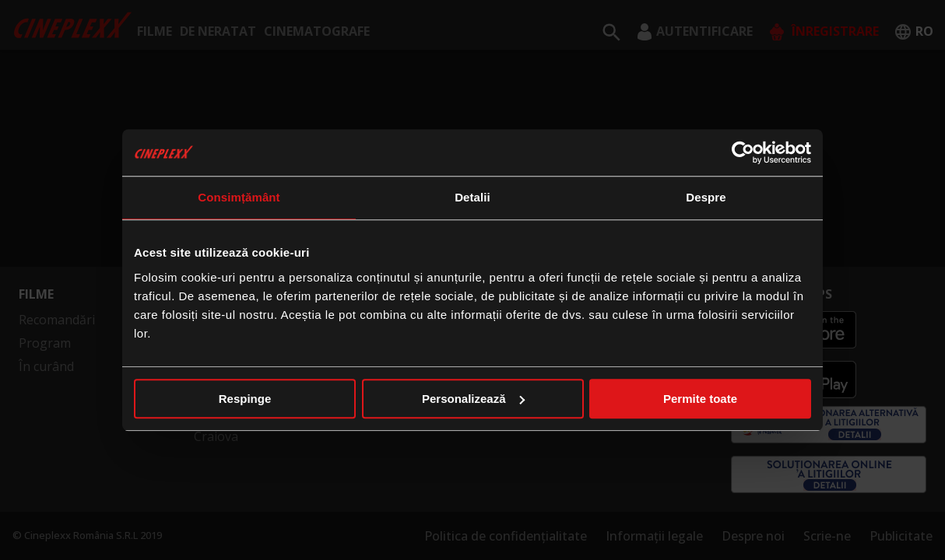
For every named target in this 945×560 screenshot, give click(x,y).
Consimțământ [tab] (239, 197)
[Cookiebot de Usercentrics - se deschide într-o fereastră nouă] (743, 152)
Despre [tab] (706, 197)
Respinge (245, 399)
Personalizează (473, 399)
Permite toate (700, 399)
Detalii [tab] (472, 197)
